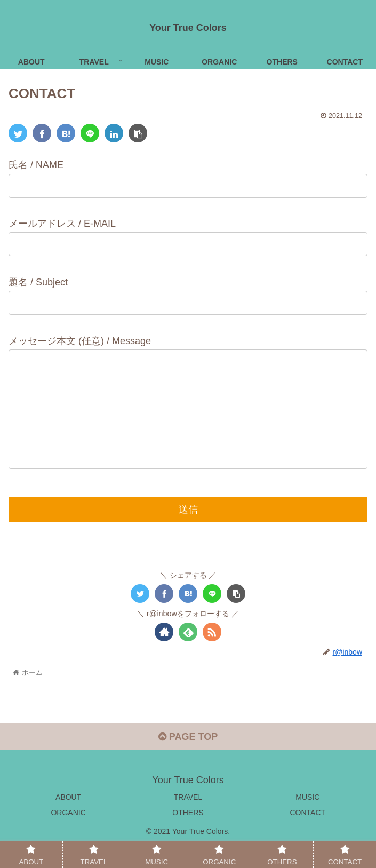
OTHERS (188, 834)
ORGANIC (68, 834)
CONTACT (308, 834)
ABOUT (68, 818)
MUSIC (307, 818)
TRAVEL (188, 818)
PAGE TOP (188, 758)
